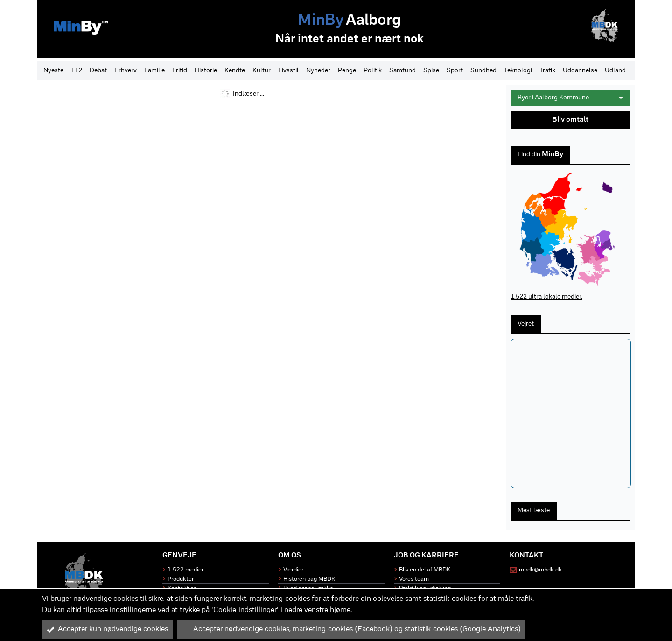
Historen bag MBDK (309, 579)
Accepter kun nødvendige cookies (107, 629)
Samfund (402, 71)
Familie (154, 71)
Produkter (181, 579)
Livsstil (288, 71)
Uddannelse (580, 71)
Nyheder (318, 71)
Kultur (262, 71)
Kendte (235, 71)
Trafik (547, 71)
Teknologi (518, 71)
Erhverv (126, 71)
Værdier (293, 570)
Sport (455, 71)
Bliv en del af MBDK (425, 570)
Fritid (180, 71)
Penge (347, 71)
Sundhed (483, 71)
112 (77, 71)
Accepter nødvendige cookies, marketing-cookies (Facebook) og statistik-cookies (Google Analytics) (351, 629)
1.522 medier (185, 570)
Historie (206, 71)
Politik (373, 71)
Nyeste (53, 71)
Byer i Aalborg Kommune (570, 98)
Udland (615, 71)
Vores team (414, 579)
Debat (98, 71)
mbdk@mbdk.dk (540, 570)
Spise (431, 71)
